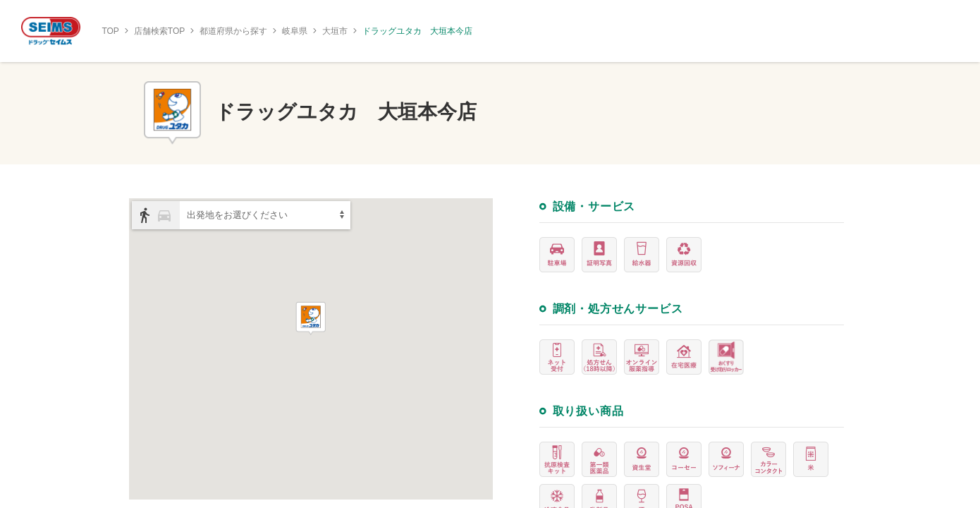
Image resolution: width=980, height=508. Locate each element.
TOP (110, 31)
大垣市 (335, 31)
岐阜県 (295, 31)
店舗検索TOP (159, 31)
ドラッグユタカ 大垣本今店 (417, 31)
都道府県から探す (233, 31)
